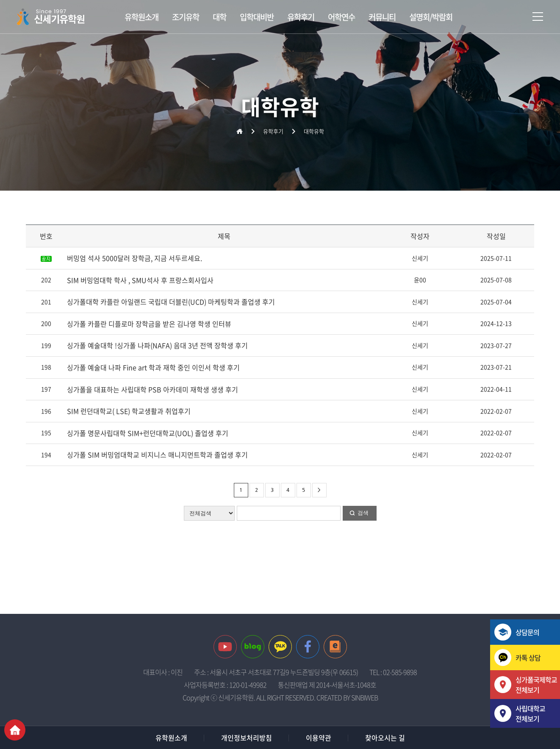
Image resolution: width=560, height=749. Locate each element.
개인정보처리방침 (247, 738)
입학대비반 (257, 17)
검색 (363, 513)
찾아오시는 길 (385, 738)
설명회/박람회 (431, 17)
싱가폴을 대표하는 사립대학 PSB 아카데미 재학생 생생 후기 (152, 389)
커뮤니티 (382, 17)
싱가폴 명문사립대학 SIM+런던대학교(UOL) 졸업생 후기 (148, 433)
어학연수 (341, 17)
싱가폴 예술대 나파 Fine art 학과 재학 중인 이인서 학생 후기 (153, 367)
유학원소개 (141, 17)
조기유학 (186, 17)
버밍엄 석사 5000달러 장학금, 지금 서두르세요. (134, 258)
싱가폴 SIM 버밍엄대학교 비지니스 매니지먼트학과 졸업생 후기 (157, 455)
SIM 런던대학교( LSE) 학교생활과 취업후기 (129, 411)
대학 (219, 17)
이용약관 (319, 738)
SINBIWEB (365, 697)
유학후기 (301, 17)
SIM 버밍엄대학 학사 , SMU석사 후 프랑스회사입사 (140, 280)
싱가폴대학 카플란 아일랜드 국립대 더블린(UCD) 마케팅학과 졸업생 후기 (171, 302)
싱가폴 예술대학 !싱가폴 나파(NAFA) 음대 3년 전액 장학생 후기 (157, 345)
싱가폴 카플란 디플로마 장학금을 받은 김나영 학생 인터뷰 (149, 324)
